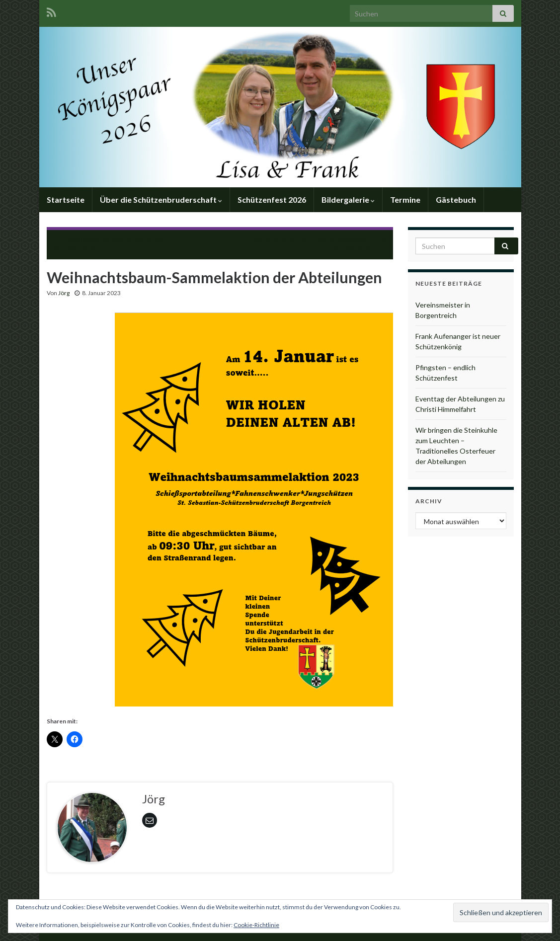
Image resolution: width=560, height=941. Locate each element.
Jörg (64, 293)
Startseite (66, 199)
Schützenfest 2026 (272, 199)
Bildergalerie (348, 199)
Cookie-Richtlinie (256, 925)
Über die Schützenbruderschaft (161, 199)
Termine (405, 199)
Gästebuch (456, 199)
